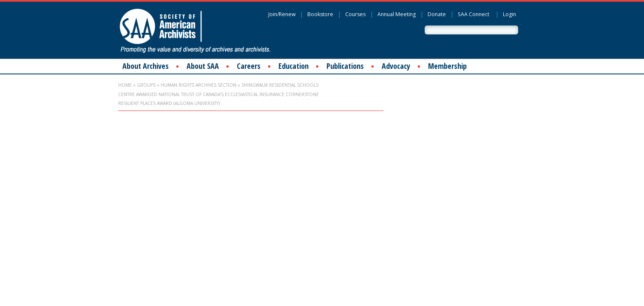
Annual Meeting (397, 14)
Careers (249, 66)
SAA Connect (474, 14)
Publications (345, 66)
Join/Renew (282, 14)
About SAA (203, 66)
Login (509, 14)
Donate (437, 14)
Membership (447, 66)
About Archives (146, 66)
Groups (146, 85)
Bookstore (320, 14)
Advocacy (396, 66)
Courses (355, 14)
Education (294, 66)
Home (125, 85)
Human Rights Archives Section (199, 85)
